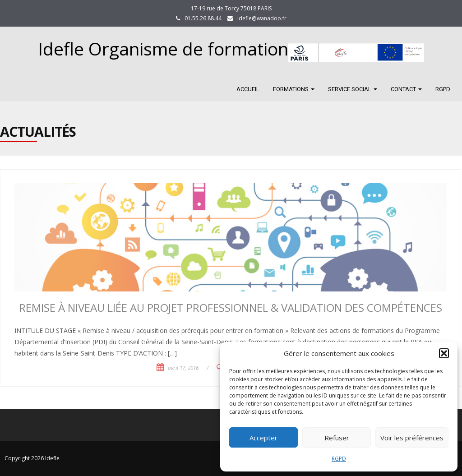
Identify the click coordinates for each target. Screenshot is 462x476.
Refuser (337, 438)
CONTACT (406, 89)
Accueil (248, 89)
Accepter (263, 438)
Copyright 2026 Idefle (32, 458)
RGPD (339, 459)
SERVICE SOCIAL (353, 89)
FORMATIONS (294, 89)
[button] (444, 353)
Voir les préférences (412, 438)
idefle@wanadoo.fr (262, 18)
